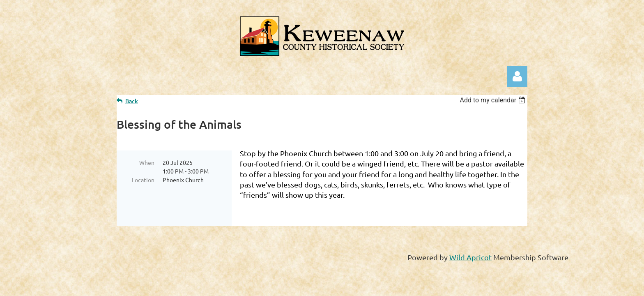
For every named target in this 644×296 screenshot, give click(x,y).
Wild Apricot (470, 257)
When (147, 162)
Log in (517, 76)
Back (132, 101)
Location (143, 180)
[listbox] (493, 100)
